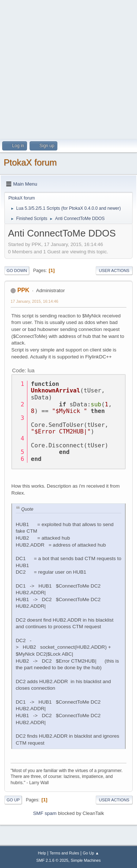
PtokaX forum (30, 162)
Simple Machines (86, 860)
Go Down (17, 271)
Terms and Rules (64, 853)
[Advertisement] (68, 69)
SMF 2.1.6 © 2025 (52, 860)
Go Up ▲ (91, 853)
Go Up (13, 800)
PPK (23, 290)
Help (42, 853)
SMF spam (45, 813)
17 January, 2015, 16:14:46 (34, 301)
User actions (114, 271)
